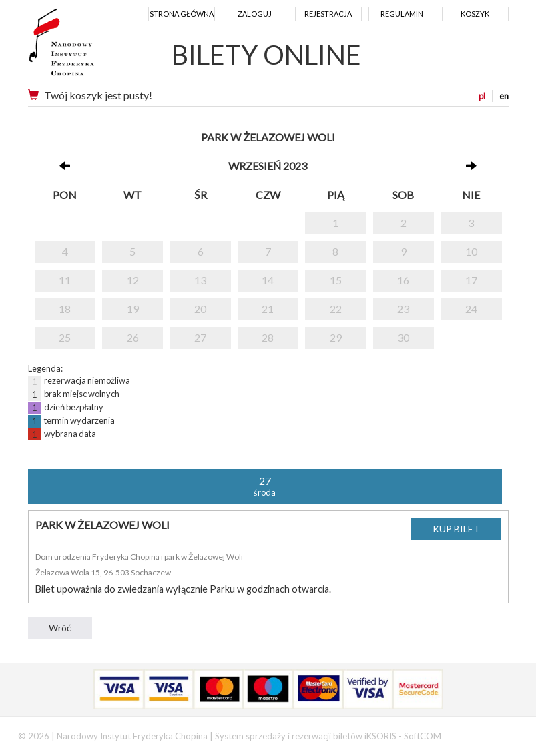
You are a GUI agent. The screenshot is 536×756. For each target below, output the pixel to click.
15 (336, 280)
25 (65, 337)
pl (482, 96)
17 (471, 280)
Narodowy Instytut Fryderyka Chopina (86, 47)
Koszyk (475, 14)
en (504, 96)
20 (200, 309)
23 (403, 309)
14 (268, 280)
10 (471, 251)
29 (336, 337)
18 (65, 309)
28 (268, 337)
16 (403, 280)
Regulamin (402, 14)
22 (336, 309)
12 (133, 280)
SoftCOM (423, 736)
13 (200, 280)
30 (403, 337)
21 (268, 309)
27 (200, 337)
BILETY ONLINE (266, 55)
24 (471, 309)
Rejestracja (328, 14)
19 (133, 309)
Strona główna (182, 14)
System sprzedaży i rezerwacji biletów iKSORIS (306, 736)
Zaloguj (255, 14)
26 (133, 337)
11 (65, 280)
